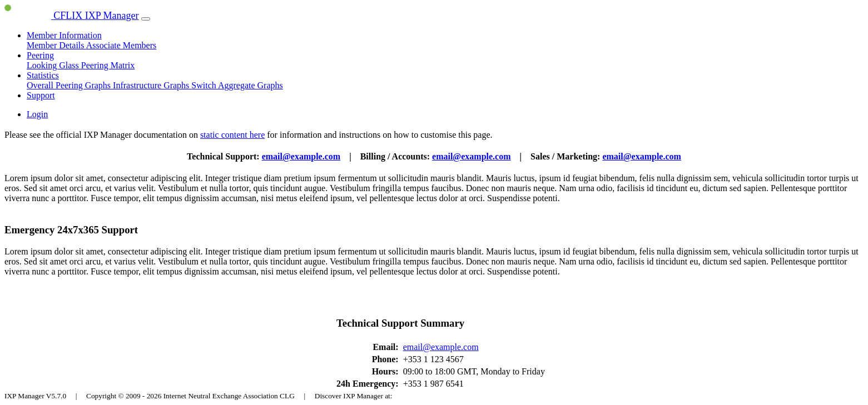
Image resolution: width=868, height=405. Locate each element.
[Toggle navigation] (146, 19)
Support (41, 95)
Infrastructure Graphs (152, 85)
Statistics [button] (43, 75)
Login (37, 114)
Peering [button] (40, 55)
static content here (232, 135)
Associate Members (121, 45)
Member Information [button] (64, 35)
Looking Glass (54, 65)
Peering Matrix (108, 65)
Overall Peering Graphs (70, 85)
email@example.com (301, 156)
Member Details (56, 45)
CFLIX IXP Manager (72, 16)
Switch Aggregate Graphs (237, 85)
